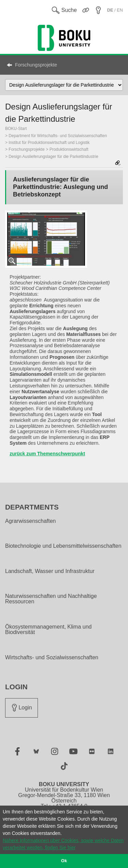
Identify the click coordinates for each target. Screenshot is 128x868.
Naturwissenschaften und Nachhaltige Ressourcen (51, 599)
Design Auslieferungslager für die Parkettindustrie (53, 157)
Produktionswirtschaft (69, 149)
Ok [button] (64, 861)
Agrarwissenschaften (31, 521)
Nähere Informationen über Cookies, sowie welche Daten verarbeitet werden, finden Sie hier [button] (63, 844)
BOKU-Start (16, 129)
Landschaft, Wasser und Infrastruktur (50, 571)
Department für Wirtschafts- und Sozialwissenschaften (58, 136)
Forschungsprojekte (36, 65)
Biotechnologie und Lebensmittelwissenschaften (63, 546)
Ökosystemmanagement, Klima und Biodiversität (48, 630)
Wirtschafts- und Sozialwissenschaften (52, 658)
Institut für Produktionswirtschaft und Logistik (49, 143)
